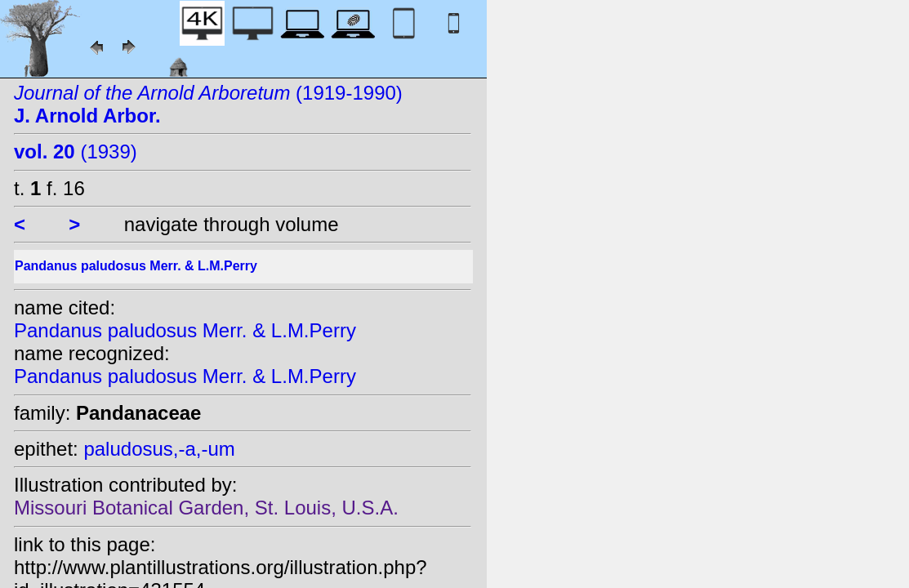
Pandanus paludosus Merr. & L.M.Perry (185, 330)
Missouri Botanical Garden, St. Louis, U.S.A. (206, 508)
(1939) (76, 151)
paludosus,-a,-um (159, 449)
